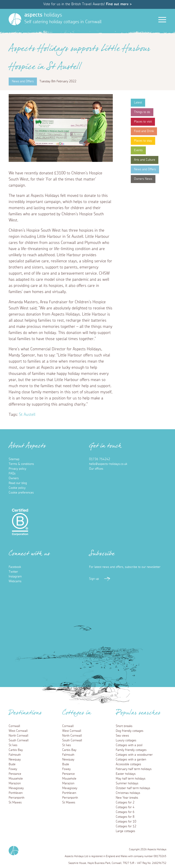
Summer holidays (127, 783)
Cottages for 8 (125, 817)
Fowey (13, 769)
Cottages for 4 (125, 807)
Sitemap (14, 459)
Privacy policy (17, 469)
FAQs (12, 474)
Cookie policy (17, 488)
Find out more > (119, 4)
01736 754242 (100, 459)
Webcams (15, 581)
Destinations (25, 714)
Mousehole (16, 779)
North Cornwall (18, 736)
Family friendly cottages (131, 750)
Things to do (142, 112)
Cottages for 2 (125, 803)
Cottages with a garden (131, 760)
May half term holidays (131, 779)
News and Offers (145, 169)
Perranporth (17, 798)
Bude (12, 764)
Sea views (122, 736)
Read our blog (18, 483)
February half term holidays (134, 769)
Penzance (15, 774)
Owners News (143, 179)
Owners (14, 478)
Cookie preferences (21, 493)
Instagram (15, 577)
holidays (43, 15)
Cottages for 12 (126, 826)
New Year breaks (127, 798)
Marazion (15, 783)
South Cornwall (19, 740)
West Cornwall (18, 731)
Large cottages (125, 831)
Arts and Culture (145, 160)
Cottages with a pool (129, 745)
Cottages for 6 (125, 812)
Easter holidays (126, 774)
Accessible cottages (128, 764)
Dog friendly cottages (130, 731)
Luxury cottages (126, 740)
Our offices (96, 469)
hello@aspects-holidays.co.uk (108, 464)
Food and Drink (144, 131)
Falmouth (15, 755)
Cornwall (14, 726)
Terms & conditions (21, 464)
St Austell (27, 415)
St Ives (13, 745)
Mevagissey (16, 788)
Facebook (15, 567)
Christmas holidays (128, 793)
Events (138, 150)
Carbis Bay (16, 750)
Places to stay (143, 141)
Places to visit (143, 122)
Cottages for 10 (126, 822)
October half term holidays (133, 788)
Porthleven (16, 793)
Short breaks (124, 726)
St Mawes (15, 803)
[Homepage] (15, 19)
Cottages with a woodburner (134, 755)
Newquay (15, 760)
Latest (138, 103)
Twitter (13, 572)
